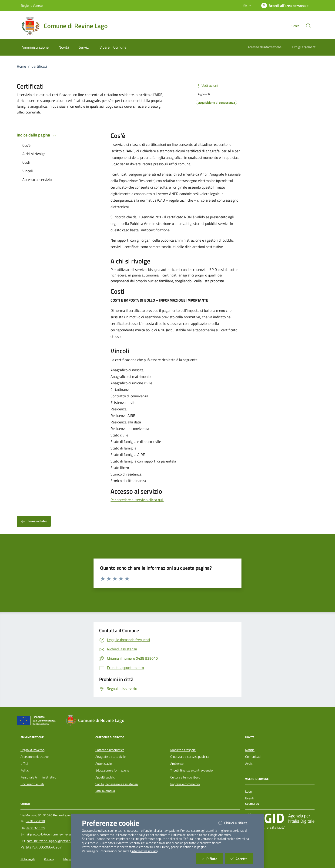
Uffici (24, 764)
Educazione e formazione (112, 770)
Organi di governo (32, 750)
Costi (26, 162)
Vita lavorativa (105, 791)
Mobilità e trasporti (183, 750)
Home (21, 66)
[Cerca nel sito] (308, 26)
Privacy (49, 859)
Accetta (242, 859)
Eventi (250, 798)
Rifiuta (212, 859)
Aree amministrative (35, 757)
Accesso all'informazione (265, 47)
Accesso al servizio (37, 180)
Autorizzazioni (105, 764)
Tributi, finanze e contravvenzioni (193, 770)
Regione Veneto (32, 5)
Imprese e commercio (185, 784)
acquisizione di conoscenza (217, 103)
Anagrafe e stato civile (111, 757)
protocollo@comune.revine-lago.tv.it (55, 834)
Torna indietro (34, 521)
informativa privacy (145, 851)
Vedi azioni (207, 85)
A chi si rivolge (34, 154)
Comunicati (253, 757)
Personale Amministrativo (38, 777)
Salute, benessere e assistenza (117, 784)
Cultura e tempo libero (185, 777)
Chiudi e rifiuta (236, 823)
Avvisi (249, 764)
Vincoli (28, 171)
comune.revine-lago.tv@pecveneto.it (52, 841)
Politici (25, 770)
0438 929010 (35, 821)
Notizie (250, 750)
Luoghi (250, 792)
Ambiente (177, 764)
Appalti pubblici (105, 777)
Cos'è (26, 145)
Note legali (28, 859)
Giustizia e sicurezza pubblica (190, 757)
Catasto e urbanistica (110, 750)
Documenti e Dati (32, 784)
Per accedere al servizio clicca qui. (137, 500)
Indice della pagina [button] (38, 135)
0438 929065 (35, 828)
